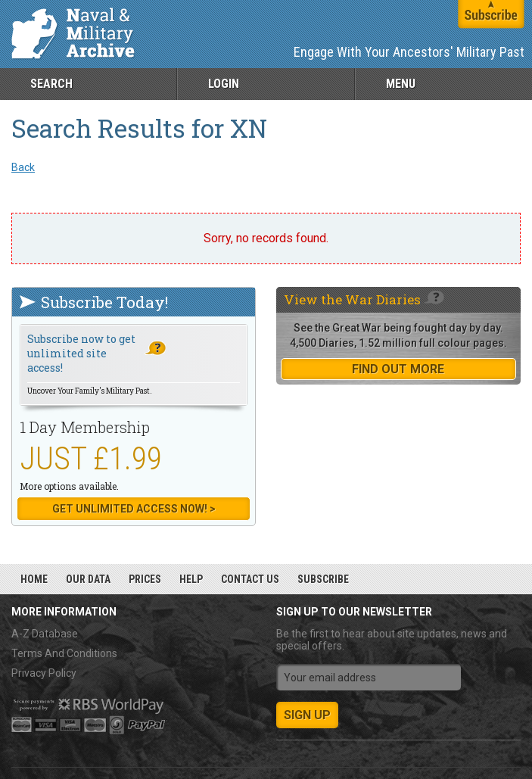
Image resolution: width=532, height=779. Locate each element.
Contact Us (250, 579)
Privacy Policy (44, 673)
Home (34, 579)
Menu (401, 84)
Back (23, 167)
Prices (145, 579)
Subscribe (323, 579)
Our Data (88, 579)
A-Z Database (45, 634)
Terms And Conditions (64, 653)
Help (191, 579)
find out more (398, 369)
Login (224, 84)
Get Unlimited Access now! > (134, 509)
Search (51, 84)
